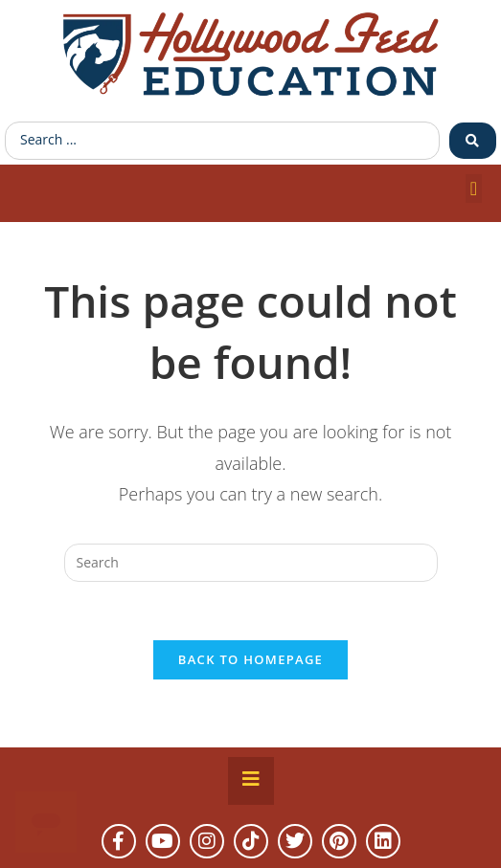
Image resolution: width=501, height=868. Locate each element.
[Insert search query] (251, 563)
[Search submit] (473, 141)
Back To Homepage (250, 659)
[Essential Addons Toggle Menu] (251, 781)
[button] (474, 189)
